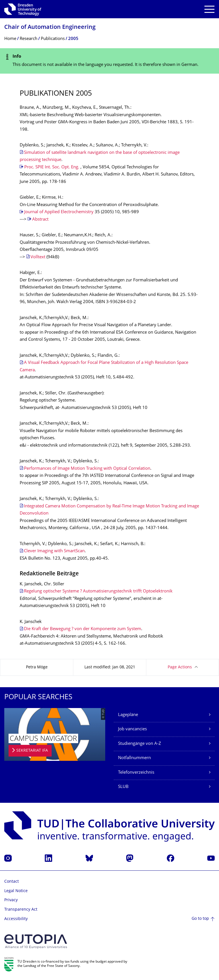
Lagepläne (128, 715)
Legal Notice (16, 891)
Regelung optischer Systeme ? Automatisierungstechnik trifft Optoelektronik (98, 591)
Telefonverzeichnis (136, 773)
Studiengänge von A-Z (140, 744)
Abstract (40, 220)
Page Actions (180, 667)
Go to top (200, 919)
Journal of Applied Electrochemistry (59, 212)
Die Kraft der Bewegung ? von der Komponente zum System (83, 629)
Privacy (11, 900)
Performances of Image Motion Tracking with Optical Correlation (87, 469)
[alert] (109, 61)
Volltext (38, 257)
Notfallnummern (134, 758)
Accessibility (16, 919)
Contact (12, 882)
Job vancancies (132, 729)
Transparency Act (21, 910)
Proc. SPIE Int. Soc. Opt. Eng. (52, 167)
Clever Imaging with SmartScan (54, 551)
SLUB (123, 787)
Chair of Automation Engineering (50, 28)
